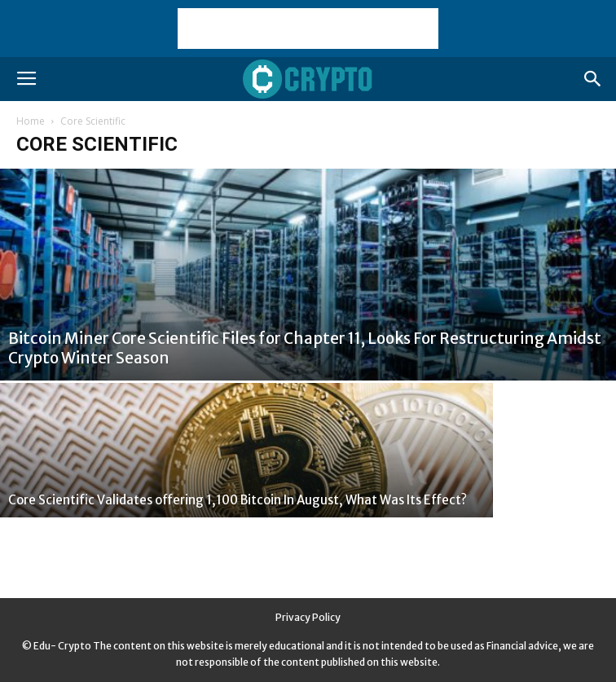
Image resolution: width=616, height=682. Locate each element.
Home (31, 121)
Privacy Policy (308, 617)
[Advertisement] (308, 29)
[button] (593, 79)
